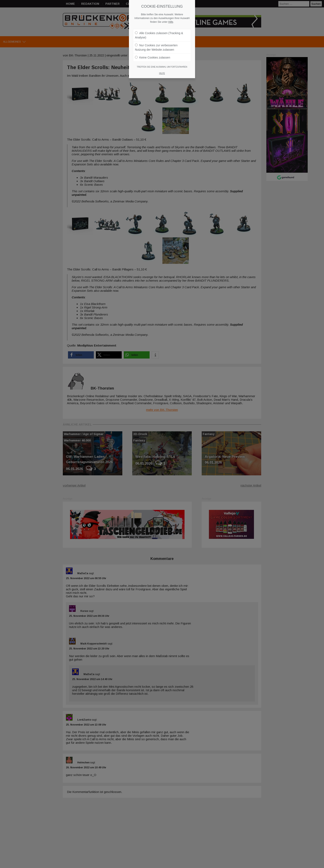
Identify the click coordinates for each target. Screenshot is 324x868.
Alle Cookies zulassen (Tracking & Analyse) (159, 32)
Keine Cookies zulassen (152, 54)
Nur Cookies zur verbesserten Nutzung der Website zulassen (156, 44)
